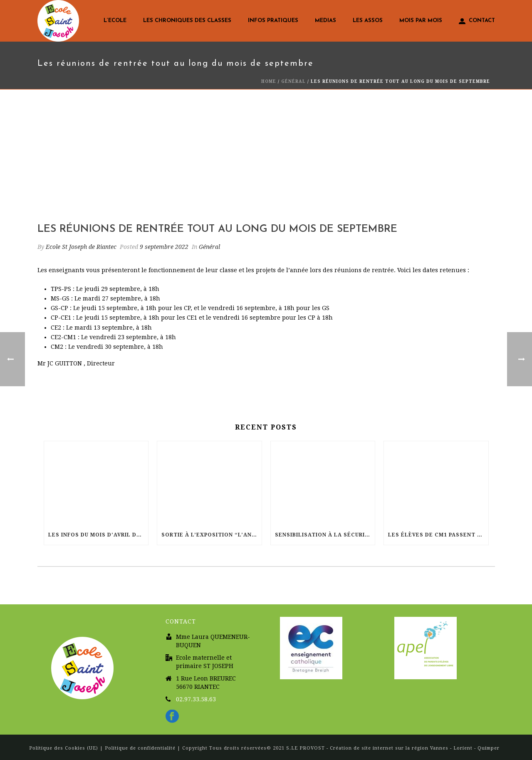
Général (293, 81)
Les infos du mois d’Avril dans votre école (98, 535)
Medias (325, 21)
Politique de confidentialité (140, 748)
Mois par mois (421, 21)
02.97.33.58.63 (196, 699)
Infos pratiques (273, 21)
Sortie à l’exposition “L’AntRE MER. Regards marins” (212, 535)
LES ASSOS (368, 21)
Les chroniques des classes (187, 21)
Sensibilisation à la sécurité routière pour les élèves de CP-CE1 (325, 535)
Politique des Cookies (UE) (64, 748)
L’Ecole (115, 21)
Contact (477, 21)
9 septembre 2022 (164, 247)
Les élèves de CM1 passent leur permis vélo (438, 535)
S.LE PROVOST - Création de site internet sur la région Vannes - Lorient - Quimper (393, 748)
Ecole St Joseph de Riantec (81, 247)
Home (269, 81)
